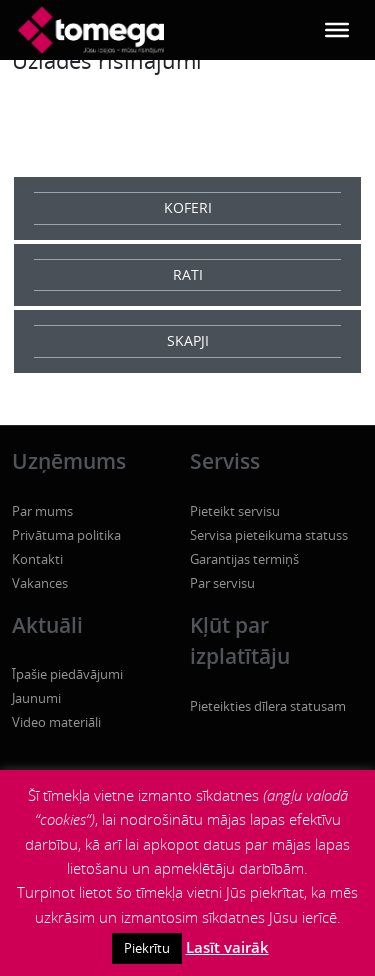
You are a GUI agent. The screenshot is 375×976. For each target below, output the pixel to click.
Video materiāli (56, 722)
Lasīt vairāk (227, 947)
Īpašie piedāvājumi (67, 674)
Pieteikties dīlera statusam (268, 706)
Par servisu (222, 583)
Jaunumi (36, 698)
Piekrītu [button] (147, 948)
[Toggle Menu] (337, 30)
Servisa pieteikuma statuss (269, 535)
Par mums (42, 511)
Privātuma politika (66, 535)
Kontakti (37, 559)
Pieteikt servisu (235, 511)
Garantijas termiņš (244, 559)
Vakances (40, 583)
